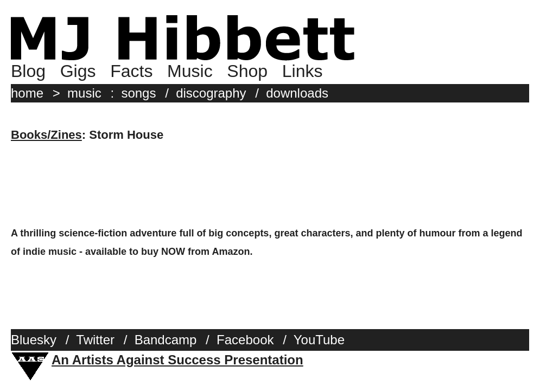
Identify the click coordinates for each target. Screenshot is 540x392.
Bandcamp (166, 340)
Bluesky (34, 340)
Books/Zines (46, 135)
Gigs (78, 71)
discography (211, 93)
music (84, 93)
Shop (247, 71)
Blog (28, 71)
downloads (297, 93)
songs (138, 93)
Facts (131, 71)
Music (190, 71)
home (27, 93)
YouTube (319, 340)
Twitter (95, 340)
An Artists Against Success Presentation (177, 360)
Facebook (245, 340)
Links (303, 71)
